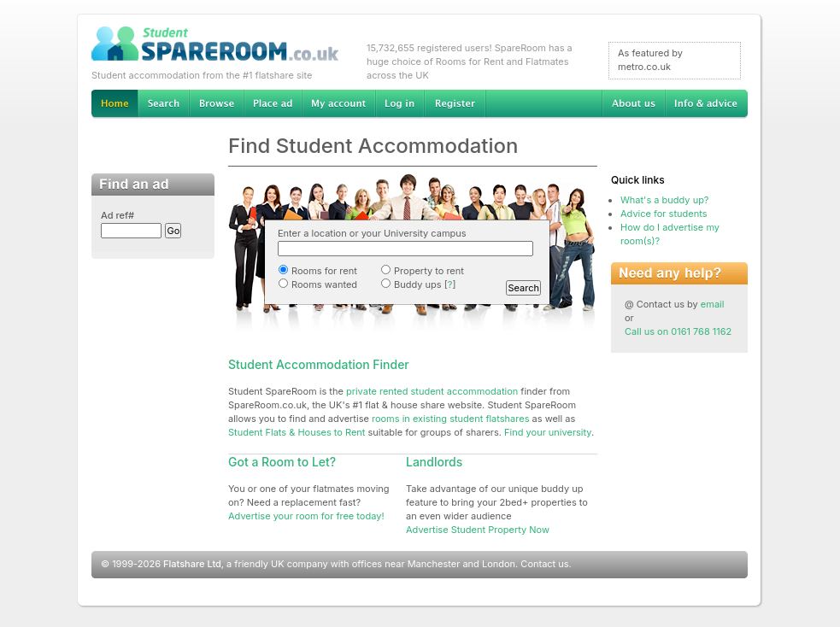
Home (115, 104)
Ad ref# (117, 215)
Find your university (548, 432)
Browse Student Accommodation (216, 104)
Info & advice (706, 104)
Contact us (544, 564)
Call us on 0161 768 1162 (678, 331)
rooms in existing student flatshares (451, 419)
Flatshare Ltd (192, 564)
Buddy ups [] (418, 284)
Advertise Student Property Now (478, 530)
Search (163, 104)
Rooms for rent (317, 271)
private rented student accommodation (432, 391)
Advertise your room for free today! (306, 516)
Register (455, 104)
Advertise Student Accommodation (273, 104)
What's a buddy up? (665, 200)
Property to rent (422, 271)
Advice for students (664, 214)
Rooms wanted (317, 284)
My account (338, 104)
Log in (399, 104)
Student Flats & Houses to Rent (297, 432)
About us (633, 104)
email (713, 304)
